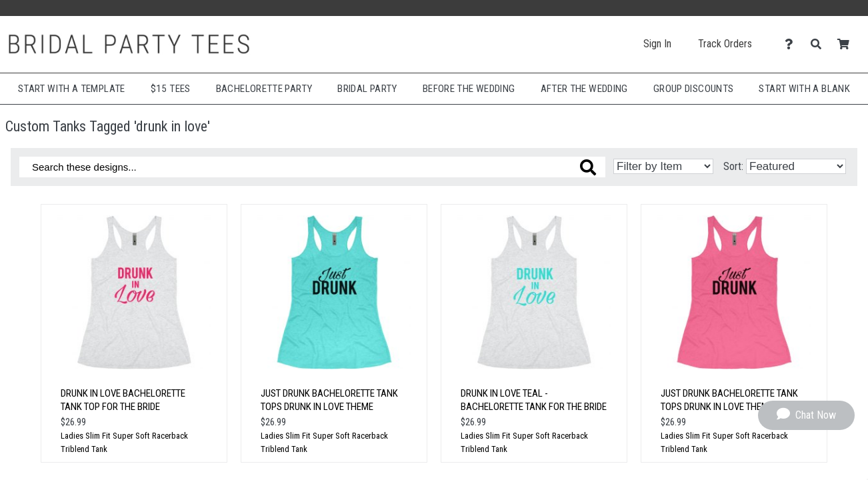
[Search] (820, 44)
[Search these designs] (312, 167)
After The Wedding (584, 89)
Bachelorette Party (264, 89)
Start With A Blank (804, 89)
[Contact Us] (792, 44)
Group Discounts (694, 89)
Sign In (657, 44)
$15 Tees (171, 89)
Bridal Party (367, 89)
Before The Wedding (469, 89)
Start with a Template (72, 89)
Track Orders (725, 44)
